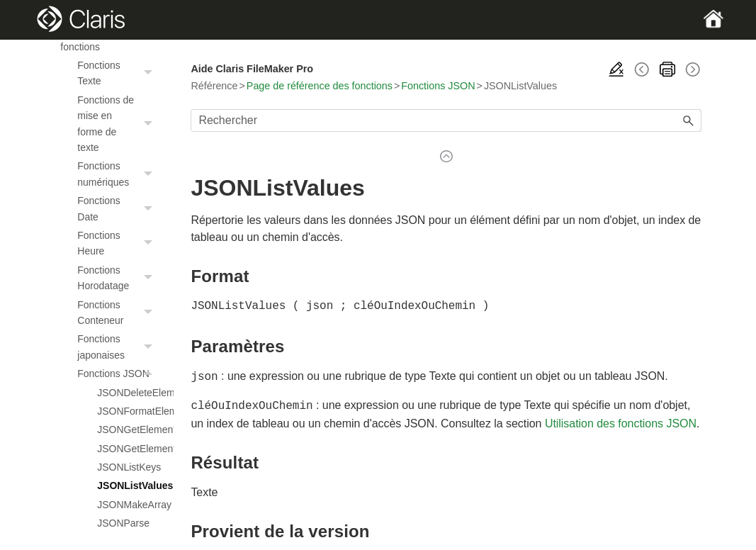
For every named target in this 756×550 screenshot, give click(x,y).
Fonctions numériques (118, 174)
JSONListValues (128, 486)
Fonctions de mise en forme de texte (118, 124)
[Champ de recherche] (446, 120)
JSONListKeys (128, 467)
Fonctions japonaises (118, 347)
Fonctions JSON (118, 374)
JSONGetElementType (128, 449)
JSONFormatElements (128, 411)
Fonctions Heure (118, 243)
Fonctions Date (118, 209)
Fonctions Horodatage (118, 278)
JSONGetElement (128, 430)
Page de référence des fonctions (320, 86)
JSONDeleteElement (128, 393)
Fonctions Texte (118, 73)
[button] (149, 73)
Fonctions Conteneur (118, 313)
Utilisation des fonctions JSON (621, 421)
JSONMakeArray (128, 505)
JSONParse (123, 523)
